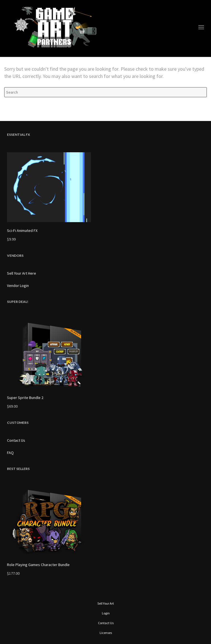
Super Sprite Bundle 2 (25, 398)
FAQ (10, 453)
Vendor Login (18, 286)
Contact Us (16, 440)
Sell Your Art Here (22, 273)
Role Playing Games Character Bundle (38, 565)
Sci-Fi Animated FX (22, 230)
